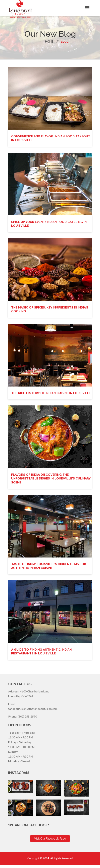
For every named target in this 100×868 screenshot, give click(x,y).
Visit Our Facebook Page (50, 842)
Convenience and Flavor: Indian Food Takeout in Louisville (45, 138)
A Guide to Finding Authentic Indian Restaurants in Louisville (43, 655)
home (52, 42)
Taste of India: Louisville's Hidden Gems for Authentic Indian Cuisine (50, 569)
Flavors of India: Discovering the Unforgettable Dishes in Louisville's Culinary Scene (45, 482)
